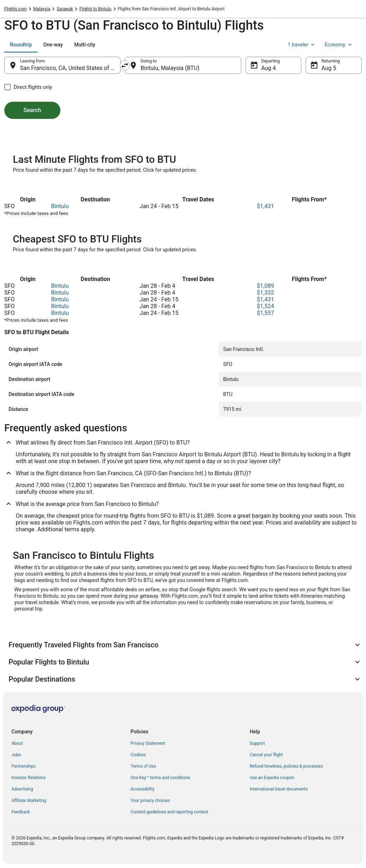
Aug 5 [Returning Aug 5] (329, 68)
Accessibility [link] (142, 789)
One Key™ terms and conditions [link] (160, 778)
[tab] (21, 45)
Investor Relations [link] (29, 778)
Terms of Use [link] (143, 766)
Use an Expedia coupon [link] (272, 778)
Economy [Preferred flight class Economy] (339, 45)
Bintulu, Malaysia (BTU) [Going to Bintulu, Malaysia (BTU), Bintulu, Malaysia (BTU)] (170, 68)
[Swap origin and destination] (125, 65)
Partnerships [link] (24, 766)
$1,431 (266, 206)
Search (33, 110)
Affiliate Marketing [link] (29, 801)
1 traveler (302, 45)
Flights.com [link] (16, 9)
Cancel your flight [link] (266, 755)
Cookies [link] (138, 755)
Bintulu (60, 206)
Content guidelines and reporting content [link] (169, 812)
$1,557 (266, 313)
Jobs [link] (16, 755)
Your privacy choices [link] (150, 801)
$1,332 (266, 293)
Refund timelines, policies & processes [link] (286, 766)
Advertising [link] (22, 789)
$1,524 (266, 306)
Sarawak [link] (65, 9)
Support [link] (257, 743)
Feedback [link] (21, 812)
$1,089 (266, 286)
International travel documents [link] (279, 789)
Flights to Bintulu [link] (95, 9)
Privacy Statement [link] (148, 743)
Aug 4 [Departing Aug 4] (269, 68)
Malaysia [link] (42, 9)
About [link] (17, 743)
